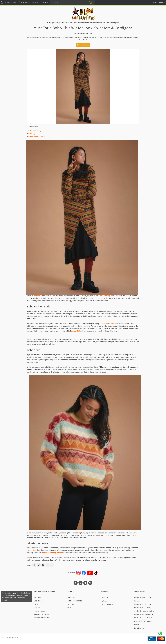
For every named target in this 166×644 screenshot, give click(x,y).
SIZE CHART (72, 604)
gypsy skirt (76, 331)
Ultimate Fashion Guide (68, 23)
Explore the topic (83, 45)
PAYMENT (37, 604)
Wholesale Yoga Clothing (143, 608)
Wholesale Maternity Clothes (144, 618)
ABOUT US (38, 598)
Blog (57, 23)
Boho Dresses (139, 628)
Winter (137, 625)
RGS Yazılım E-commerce (9, 638)
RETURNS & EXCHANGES (42, 618)
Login (155, 2)
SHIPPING (37, 608)
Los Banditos (32, 550)
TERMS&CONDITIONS (41, 615)
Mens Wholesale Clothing (143, 621)
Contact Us (105, 598)
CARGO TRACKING (8, 2)
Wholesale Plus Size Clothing (144, 611)
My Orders (105, 601)
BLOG (69, 608)
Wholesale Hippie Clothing (143, 604)
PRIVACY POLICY (40, 611)
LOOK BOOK (38, 601)
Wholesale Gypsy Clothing (143, 598)
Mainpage (51, 23)
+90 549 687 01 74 (107, 604)
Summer (137, 601)
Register (162, 2)
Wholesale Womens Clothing (144, 615)
